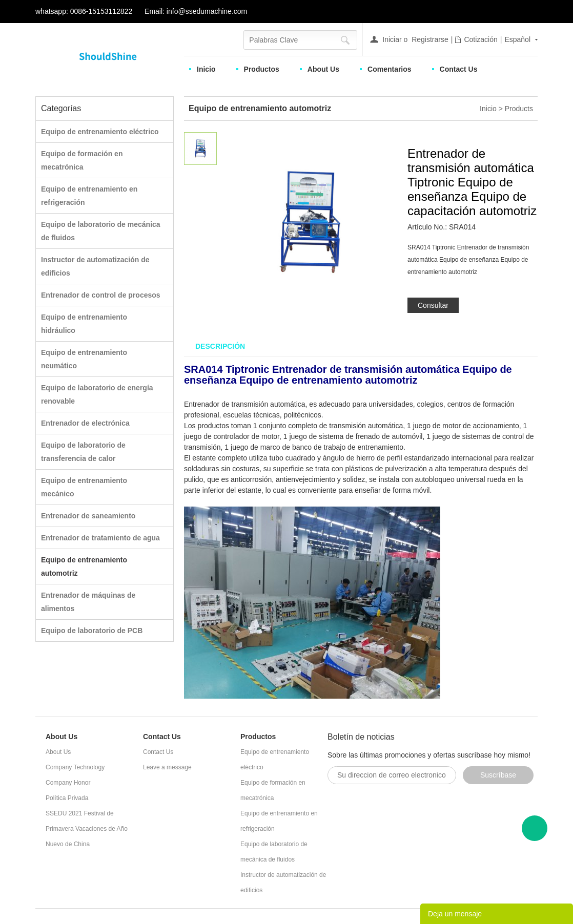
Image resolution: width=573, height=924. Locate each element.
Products (519, 109)
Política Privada (67, 798)
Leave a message (167, 767)
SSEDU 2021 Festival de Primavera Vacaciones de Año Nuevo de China (87, 829)
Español (517, 39)
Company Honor (68, 783)
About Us (323, 69)
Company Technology (75, 767)
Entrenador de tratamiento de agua (100, 538)
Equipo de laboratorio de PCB (92, 631)
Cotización (480, 39)
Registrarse (430, 39)
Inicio (206, 69)
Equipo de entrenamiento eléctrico (100, 132)
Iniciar (392, 39)
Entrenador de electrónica (85, 423)
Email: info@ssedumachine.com (196, 11)
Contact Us (459, 69)
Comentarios (390, 69)
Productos (262, 69)
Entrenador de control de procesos (101, 295)
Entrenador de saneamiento (88, 516)
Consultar (433, 305)
